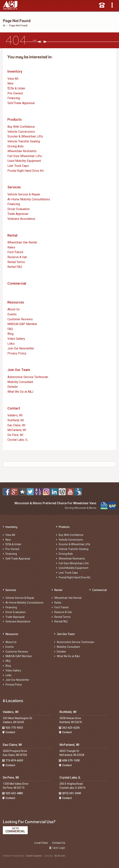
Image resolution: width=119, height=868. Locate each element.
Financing (14, 98)
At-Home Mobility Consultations (29, 199)
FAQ (10, 329)
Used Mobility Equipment (24, 161)
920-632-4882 (14, 793)
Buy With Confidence (21, 127)
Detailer (13, 387)
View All (13, 79)
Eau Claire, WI (16, 425)
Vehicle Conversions (21, 132)
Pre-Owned (15, 93)
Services (14, 187)
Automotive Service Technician (28, 377)
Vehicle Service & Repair (24, 194)
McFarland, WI (17, 430)
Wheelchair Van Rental (22, 242)
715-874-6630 (14, 760)
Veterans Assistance (21, 219)
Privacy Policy (17, 353)
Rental (12, 235)
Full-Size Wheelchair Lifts (25, 156)
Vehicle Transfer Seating (24, 141)
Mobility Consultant (20, 382)
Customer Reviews (20, 319)
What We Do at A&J (20, 392)
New (10, 83)
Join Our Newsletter (21, 348)
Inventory (15, 71)
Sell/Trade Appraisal (21, 103)
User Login (57, 848)
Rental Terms (16, 262)
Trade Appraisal (18, 214)
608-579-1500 (71, 760)
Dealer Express (34, 856)
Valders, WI (15, 415)
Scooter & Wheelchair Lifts (25, 136)
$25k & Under (16, 88)
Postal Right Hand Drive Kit (25, 171)
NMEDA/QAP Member (22, 324)
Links (11, 344)
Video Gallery (16, 339)
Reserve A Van (17, 257)
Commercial (17, 283)
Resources (16, 302)
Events (12, 314)
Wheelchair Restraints (22, 151)
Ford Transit (15, 252)
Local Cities (41, 843)
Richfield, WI (16, 420)
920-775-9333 (14, 728)
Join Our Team (19, 370)
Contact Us (59, 843)
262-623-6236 (71, 728)
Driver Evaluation (19, 209)
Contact (14, 408)
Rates (11, 247)
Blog (10, 334)
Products (15, 119)
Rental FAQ (15, 267)
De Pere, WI (15, 435)
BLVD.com (60, 856)
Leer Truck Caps (18, 166)
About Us (13, 309)
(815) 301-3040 (72, 793)
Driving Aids (15, 146)
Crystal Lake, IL (18, 440)
